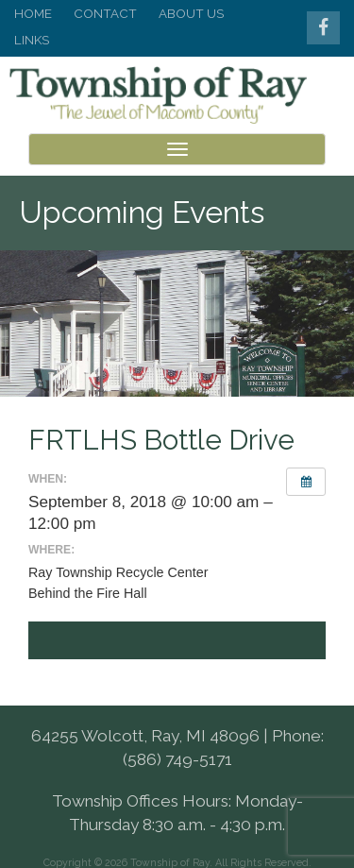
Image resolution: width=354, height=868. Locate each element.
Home (33, 13)
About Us (191, 13)
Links (32, 40)
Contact (105, 13)
